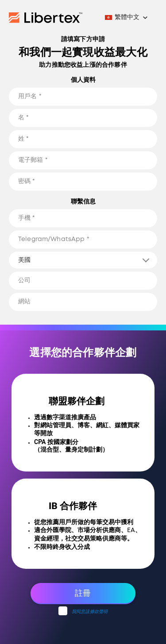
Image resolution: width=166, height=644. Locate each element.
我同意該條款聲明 (90, 612)
